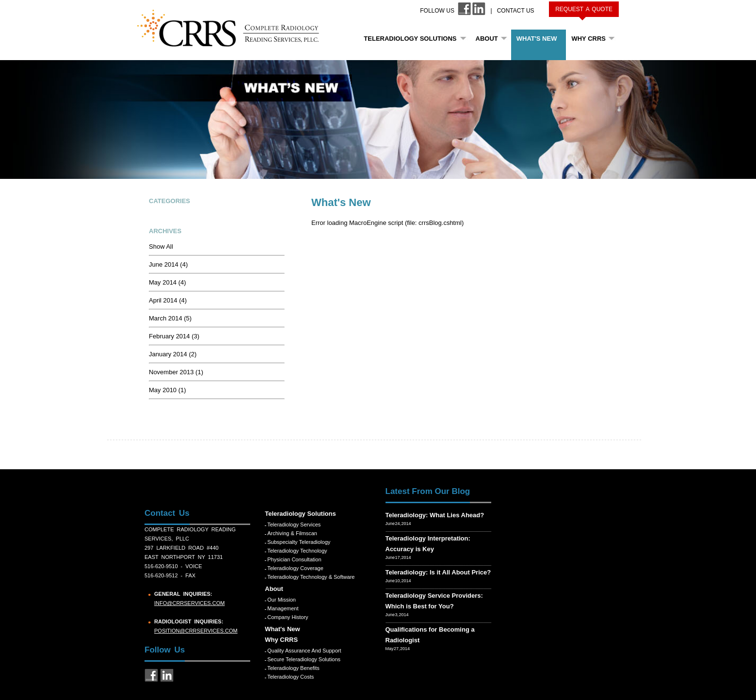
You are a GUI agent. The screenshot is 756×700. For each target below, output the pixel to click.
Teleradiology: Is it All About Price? (438, 572)
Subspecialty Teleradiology (299, 542)
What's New (537, 39)
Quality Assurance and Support (304, 651)
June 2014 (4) (168, 264)
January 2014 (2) (173, 354)
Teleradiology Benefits (293, 668)
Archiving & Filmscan (292, 533)
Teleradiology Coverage (295, 568)
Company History (288, 617)
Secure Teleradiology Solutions (304, 659)
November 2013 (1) (176, 372)
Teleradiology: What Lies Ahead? (435, 515)
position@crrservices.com (196, 631)
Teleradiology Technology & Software (311, 577)
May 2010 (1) (168, 390)
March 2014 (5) (170, 318)
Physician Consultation (294, 559)
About (487, 39)
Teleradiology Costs (290, 677)
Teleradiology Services (294, 525)
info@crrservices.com (189, 603)
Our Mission (281, 600)
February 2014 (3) (174, 336)
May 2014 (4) (168, 282)
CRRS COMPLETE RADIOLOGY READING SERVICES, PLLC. (233, 28)
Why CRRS (588, 39)
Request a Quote (584, 9)
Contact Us (516, 11)
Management (283, 608)
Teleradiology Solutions (410, 39)
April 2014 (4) (168, 300)
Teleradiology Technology (297, 551)
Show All (161, 247)
